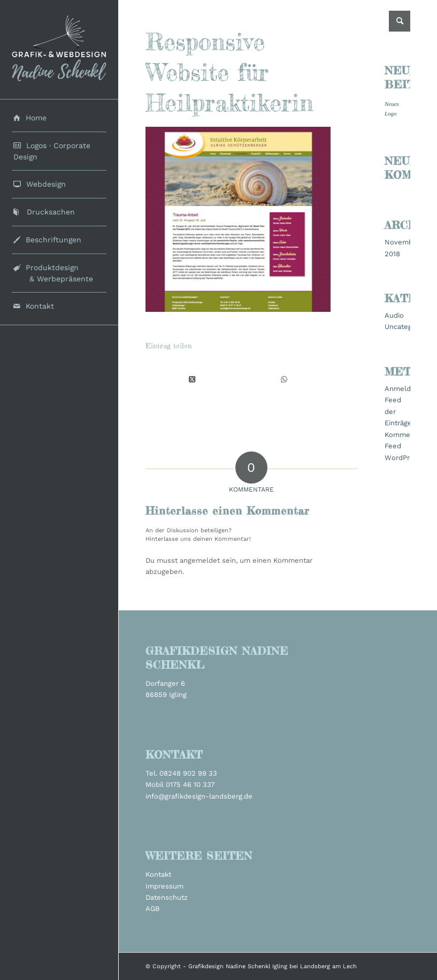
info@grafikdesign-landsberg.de (199, 796)
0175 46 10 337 (190, 784)
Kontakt (158, 874)
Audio (394, 315)
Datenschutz (167, 897)
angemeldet (200, 560)
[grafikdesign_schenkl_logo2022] (59, 49)
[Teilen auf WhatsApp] (284, 380)
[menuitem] (59, 118)
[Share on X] (192, 380)
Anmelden (402, 389)
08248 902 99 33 (188, 773)
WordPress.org (409, 458)
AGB (152, 909)
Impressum (164, 886)
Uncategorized (409, 327)
